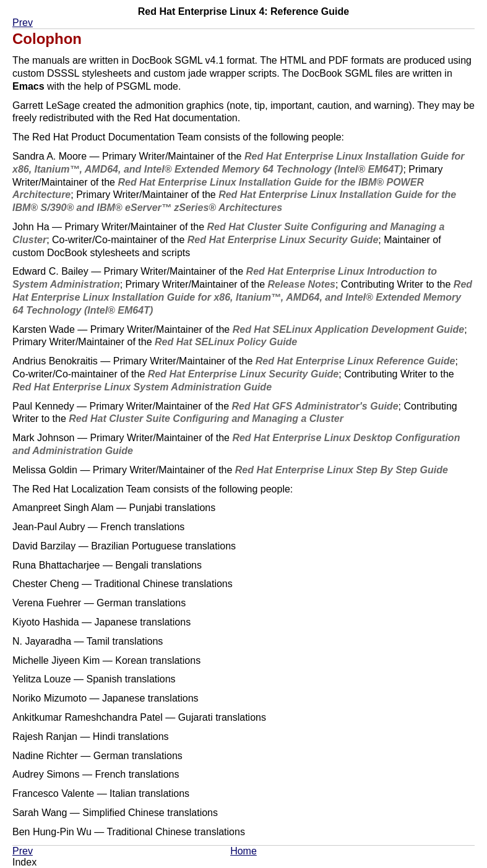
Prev (23, 23)
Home (243, 851)
